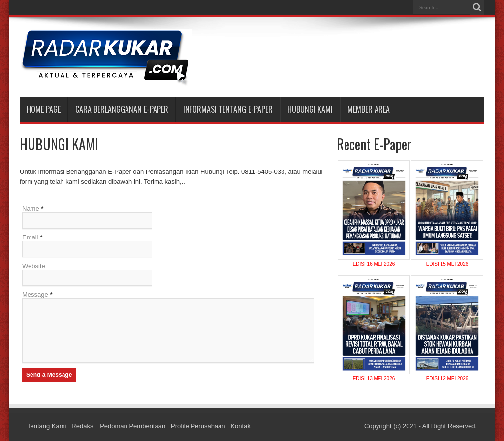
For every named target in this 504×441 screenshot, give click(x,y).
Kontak (240, 426)
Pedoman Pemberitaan (133, 426)
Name (31, 209)
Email (30, 237)
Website (34, 266)
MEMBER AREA (369, 109)
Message (35, 294)
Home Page (44, 109)
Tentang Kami (47, 426)
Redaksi (83, 426)
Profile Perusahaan (198, 426)
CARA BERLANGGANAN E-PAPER (122, 109)
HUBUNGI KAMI (310, 109)
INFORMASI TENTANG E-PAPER (228, 109)
